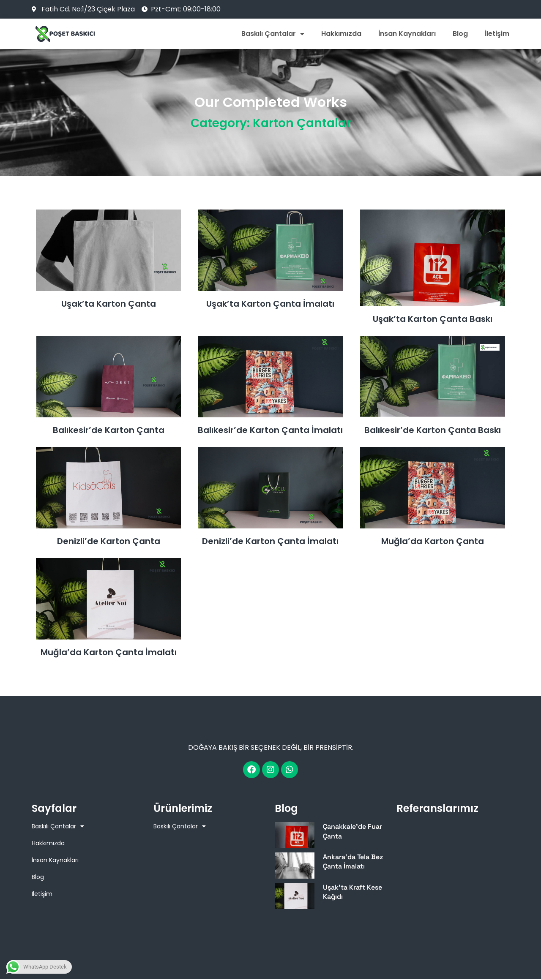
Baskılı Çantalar (273, 34)
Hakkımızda (341, 34)
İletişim (497, 34)
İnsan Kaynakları (407, 34)
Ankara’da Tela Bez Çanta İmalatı (353, 862)
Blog (460, 34)
